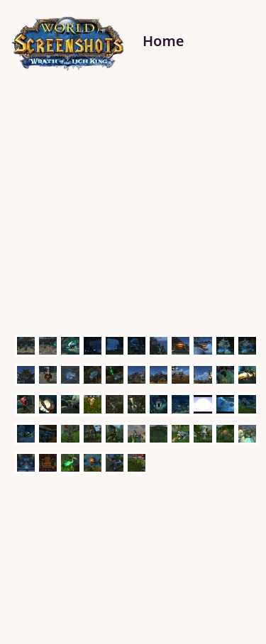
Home (163, 41)
